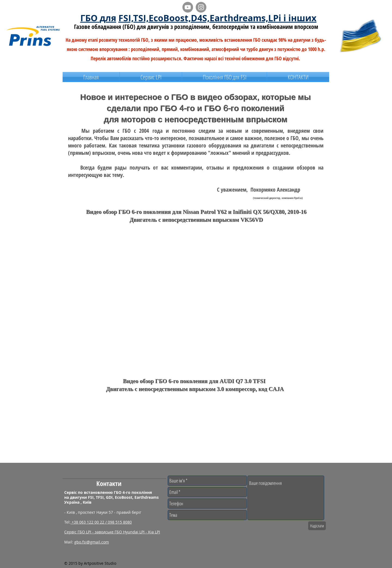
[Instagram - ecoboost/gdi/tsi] (201, 7)
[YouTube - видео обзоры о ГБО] (188, 7)
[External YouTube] (128, 262)
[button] (224, 77)
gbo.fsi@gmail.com (92, 542)
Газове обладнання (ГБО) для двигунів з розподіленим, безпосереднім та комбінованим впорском (196, 26)
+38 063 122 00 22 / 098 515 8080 (101, 522)
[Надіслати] (317, 526)
